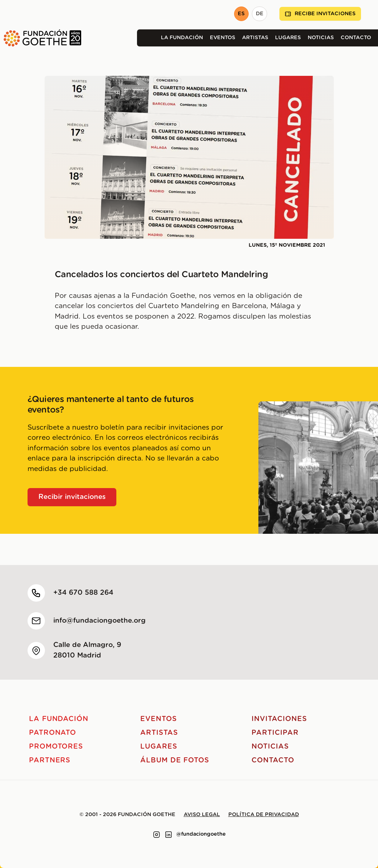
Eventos (223, 38)
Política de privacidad (264, 815)
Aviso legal (202, 815)
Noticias (321, 38)
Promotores (56, 747)
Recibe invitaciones (320, 14)
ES (241, 14)
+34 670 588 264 (83, 593)
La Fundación (182, 38)
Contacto (356, 38)
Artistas (255, 38)
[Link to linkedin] (169, 835)
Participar (275, 733)
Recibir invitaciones (72, 497)
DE (260, 14)
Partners (50, 760)
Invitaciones (279, 719)
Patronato (53, 733)
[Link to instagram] (157, 835)
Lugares (288, 38)
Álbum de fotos (175, 760)
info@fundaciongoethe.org (99, 621)
